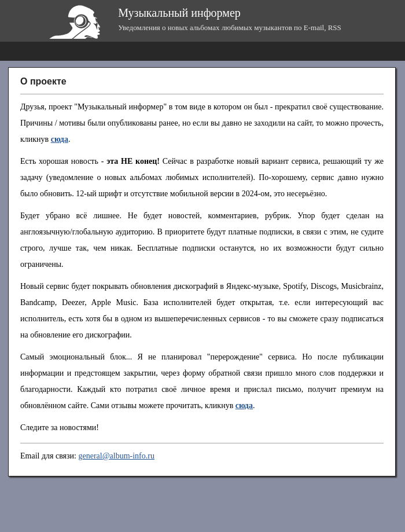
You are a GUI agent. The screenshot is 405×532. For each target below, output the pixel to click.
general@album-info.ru (116, 456)
